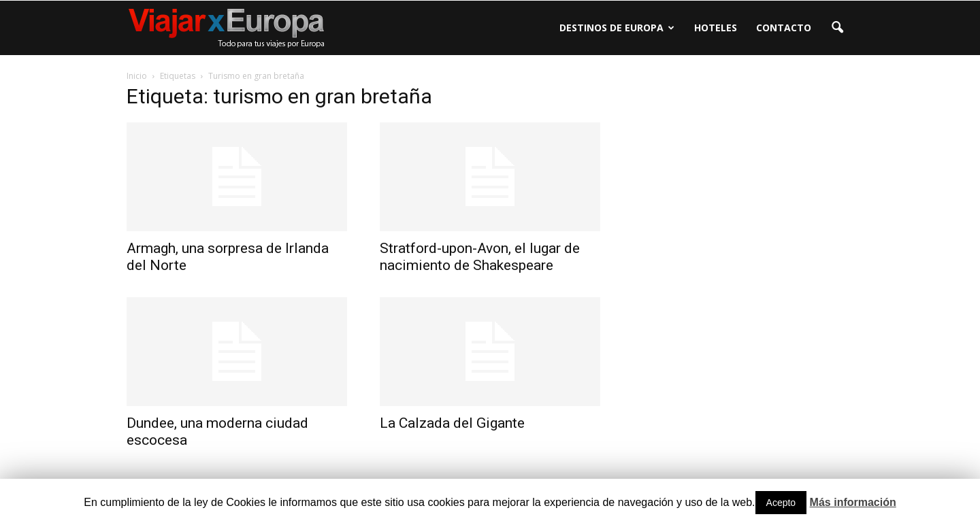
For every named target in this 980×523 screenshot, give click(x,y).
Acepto (781, 503)
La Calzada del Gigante (452, 423)
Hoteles (716, 28)
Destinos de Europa (617, 28)
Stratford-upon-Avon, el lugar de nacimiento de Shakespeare (480, 257)
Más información (853, 502)
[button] (837, 28)
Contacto (784, 28)
